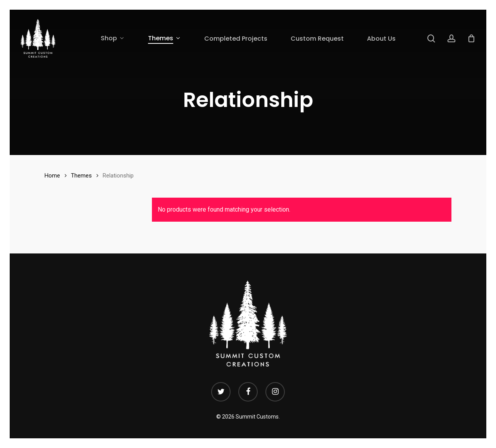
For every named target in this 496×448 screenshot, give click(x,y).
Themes (81, 176)
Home (52, 176)
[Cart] (471, 38)
